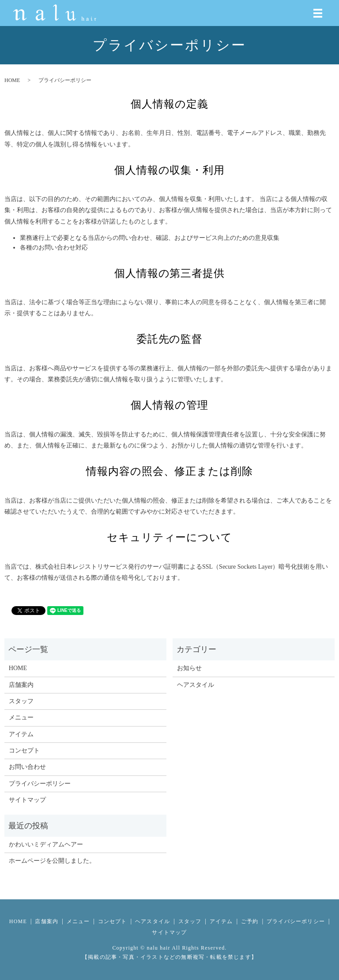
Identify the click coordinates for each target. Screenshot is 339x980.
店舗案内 (21, 685)
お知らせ (189, 668)
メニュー (21, 717)
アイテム (21, 734)
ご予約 (250, 921)
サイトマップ (27, 800)
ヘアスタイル (196, 685)
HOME (12, 80)
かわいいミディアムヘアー (46, 844)
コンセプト (24, 751)
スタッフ (21, 701)
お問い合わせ (27, 767)
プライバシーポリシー (40, 784)
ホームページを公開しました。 (52, 861)
